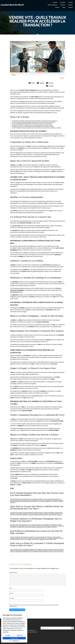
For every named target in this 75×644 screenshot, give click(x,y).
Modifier (8, 635)
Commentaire (14, 565)
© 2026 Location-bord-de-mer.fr (38, 642)
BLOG (62, 73)
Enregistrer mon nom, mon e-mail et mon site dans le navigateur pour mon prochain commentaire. (34, 598)
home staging (22, 304)
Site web (12, 590)
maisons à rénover (41, 149)
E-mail (11, 585)
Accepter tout (14, 638)
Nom (11, 580)
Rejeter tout (20, 635)
